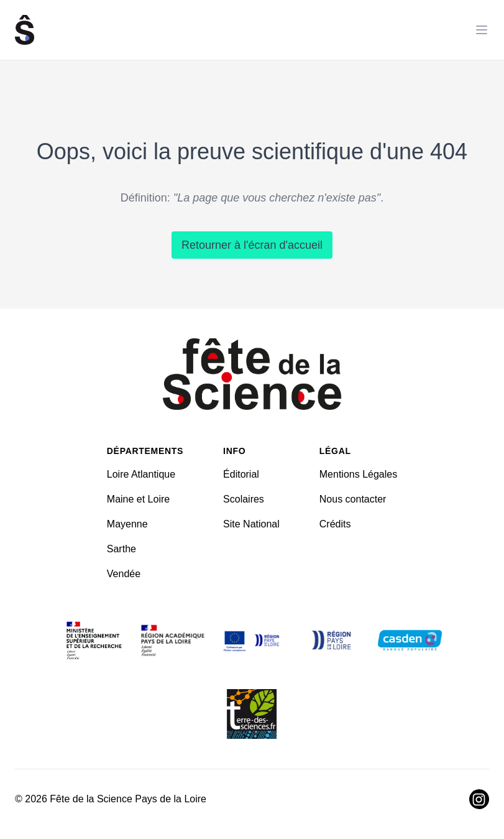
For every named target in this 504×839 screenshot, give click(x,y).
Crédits (335, 524)
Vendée (124, 574)
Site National (251, 524)
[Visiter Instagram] (479, 799)
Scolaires (244, 499)
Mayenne (127, 524)
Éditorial (241, 474)
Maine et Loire (138, 499)
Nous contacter (353, 499)
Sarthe (121, 549)
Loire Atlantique (141, 474)
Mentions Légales (358, 474)
